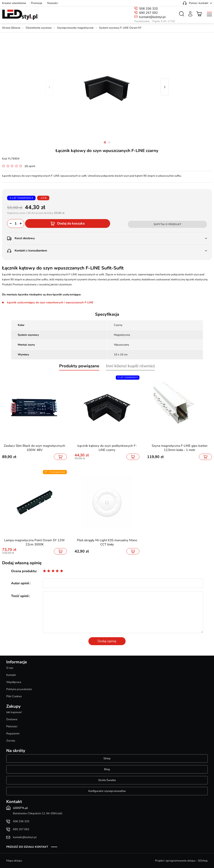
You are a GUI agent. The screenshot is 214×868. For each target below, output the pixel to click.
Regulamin (13, 734)
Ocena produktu (24, 571)
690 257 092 (148, 13)
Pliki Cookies (14, 696)
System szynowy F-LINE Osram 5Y (120, 28)
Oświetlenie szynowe (39, 28)
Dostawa (12, 719)
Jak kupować (14, 712)
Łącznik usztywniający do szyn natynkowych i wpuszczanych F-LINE (50, 303)
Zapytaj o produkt (168, 224)
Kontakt (11, 675)
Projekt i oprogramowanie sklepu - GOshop (181, 861)
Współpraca (14, 682)
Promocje (37, 3)
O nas (10, 668)
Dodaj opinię (107, 641)
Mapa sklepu (14, 861)
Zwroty (11, 741)
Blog (107, 769)
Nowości (52, 3)
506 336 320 (148, 9)
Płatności (12, 726)
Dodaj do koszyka (71, 223)
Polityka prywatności (19, 689)
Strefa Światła (107, 780)
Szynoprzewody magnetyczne (75, 28)
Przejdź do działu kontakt (27, 847)
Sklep (107, 758)
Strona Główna (11, 28)
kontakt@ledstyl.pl (152, 17)
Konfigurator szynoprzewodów (107, 791)
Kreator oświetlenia (14, 3)
